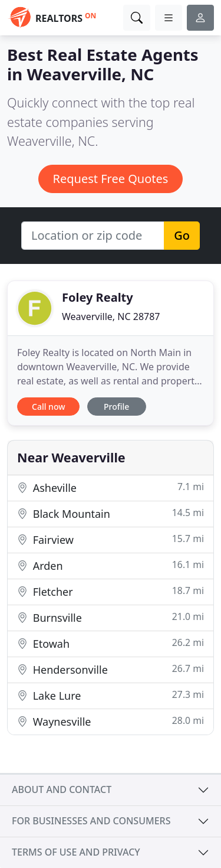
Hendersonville (111, 669)
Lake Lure (111, 695)
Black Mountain (111, 513)
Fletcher (111, 591)
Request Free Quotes (111, 179)
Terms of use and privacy (76, 852)
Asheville (111, 487)
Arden (111, 565)
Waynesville (111, 721)
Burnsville (111, 617)
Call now (48, 407)
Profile (116, 407)
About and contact (62, 789)
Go (182, 235)
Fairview (111, 539)
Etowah (111, 643)
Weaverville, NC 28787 (111, 316)
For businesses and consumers (91, 821)
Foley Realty (98, 297)
